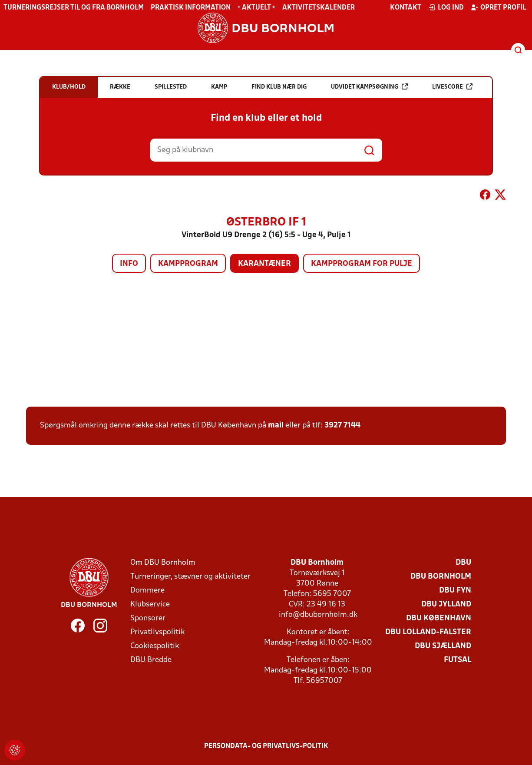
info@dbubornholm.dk (318, 615)
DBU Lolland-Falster (428, 632)
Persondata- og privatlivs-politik (266, 746)
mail (276, 426)
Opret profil (498, 7)
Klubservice (150, 604)
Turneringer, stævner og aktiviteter (190, 577)
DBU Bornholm (441, 577)
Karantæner (264, 264)
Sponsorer (148, 618)
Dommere (147, 591)
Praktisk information (191, 8)
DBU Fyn (455, 591)
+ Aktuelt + (256, 8)
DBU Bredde (151, 660)
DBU (463, 563)
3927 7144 (342, 426)
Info (129, 264)
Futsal (458, 660)
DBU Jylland (446, 604)
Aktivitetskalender (319, 8)
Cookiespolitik (155, 646)
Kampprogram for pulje (362, 264)
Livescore (452, 87)
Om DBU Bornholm (163, 563)
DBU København (439, 618)
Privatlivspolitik (157, 632)
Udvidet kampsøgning (369, 87)
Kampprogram (188, 264)
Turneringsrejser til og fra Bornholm (74, 8)
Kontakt (406, 8)
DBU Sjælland (443, 646)
